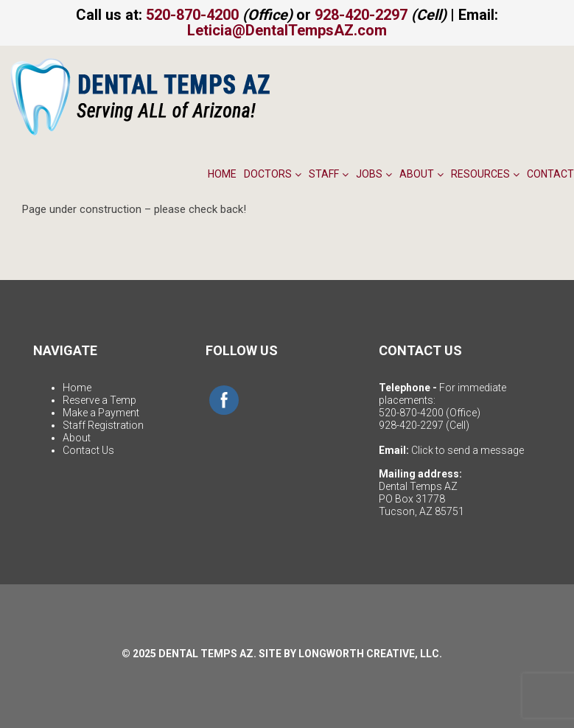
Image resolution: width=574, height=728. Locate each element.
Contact (550, 174)
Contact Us (88, 450)
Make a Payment (101, 413)
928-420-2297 (361, 15)
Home (222, 174)
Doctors (273, 174)
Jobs (374, 174)
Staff (329, 174)
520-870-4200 (192, 15)
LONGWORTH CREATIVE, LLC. (370, 654)
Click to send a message (468, 450)
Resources (485, 174)
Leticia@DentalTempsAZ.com (287, 30)
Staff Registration (103, 425)
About (421, 174)
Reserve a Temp (99, 400)
